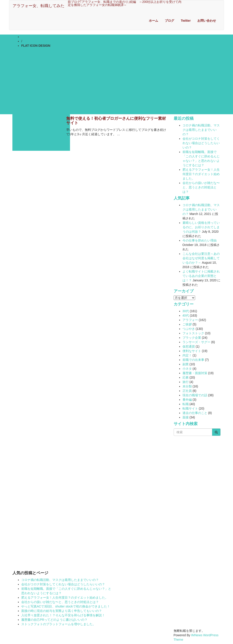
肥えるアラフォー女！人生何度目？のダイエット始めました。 (201, 174)
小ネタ (187, 369)
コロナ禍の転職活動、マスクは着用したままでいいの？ (201, 130)
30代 (186, 311)
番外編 (187, 400)
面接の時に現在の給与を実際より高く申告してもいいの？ (62, 611)
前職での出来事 (193, 360)
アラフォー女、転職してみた (39, 6)
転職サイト (190, 408)
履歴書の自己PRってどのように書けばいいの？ (54, 620)
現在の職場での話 (195, 395)
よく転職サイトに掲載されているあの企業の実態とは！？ (201, 276)
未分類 (187, 386)
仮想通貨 (189, 346)
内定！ (187, 355)
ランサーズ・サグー (196, 342)
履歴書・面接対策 (195, 373)
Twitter (186, 21)
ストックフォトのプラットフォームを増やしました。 (58, 624)
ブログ (169, 21)
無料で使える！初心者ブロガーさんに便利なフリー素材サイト (116, 121)
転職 (186, 404)
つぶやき (189, 329)
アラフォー (190, 320)
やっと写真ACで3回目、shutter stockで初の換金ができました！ (66, 606)
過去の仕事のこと (195, 413)
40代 (186, 315)
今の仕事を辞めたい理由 (200, 240)
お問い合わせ (207, 21)
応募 (186, 377)
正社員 (187, 391)
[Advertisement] (116, 81)
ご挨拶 (187, 324)
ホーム (153, 21)
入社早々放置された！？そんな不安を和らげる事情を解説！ (63, 615)
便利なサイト (192, 351)
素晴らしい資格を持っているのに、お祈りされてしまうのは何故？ (201, 227)
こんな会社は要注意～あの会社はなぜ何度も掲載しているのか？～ (201, 258)
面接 (186, 417)
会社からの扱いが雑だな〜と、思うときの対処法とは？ (201, 187)
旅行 (186, 382)
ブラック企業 (192, 338)
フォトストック (193, 333)
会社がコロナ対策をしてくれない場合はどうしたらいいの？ (201, 143)
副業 (186, 364)
